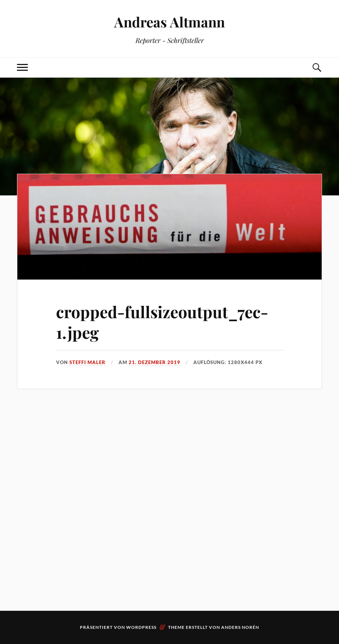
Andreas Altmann (169, 22)
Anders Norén (240, 627)
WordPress (141, 627)
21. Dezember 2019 (155, 362)
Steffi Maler (87, 362)
